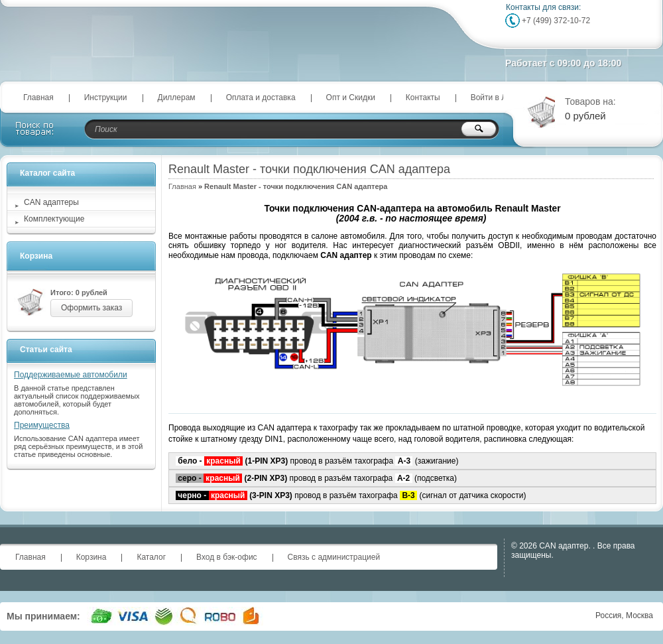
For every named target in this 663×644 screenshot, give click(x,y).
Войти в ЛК (491, 97)
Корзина (36, 256)
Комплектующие (54, 219)
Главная (38, 97)
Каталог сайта (47, 173)
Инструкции (106, 97)
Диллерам (177, 97)
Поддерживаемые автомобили (71, 375)
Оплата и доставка (261, 97)
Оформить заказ (91, 308)
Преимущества (42, 425)
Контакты (423, 97)
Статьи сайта (46, 350)
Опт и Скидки (351, 97)
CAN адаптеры (51, 202)
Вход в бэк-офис (227, 557)
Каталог (151, 557)
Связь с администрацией (334, 557)
